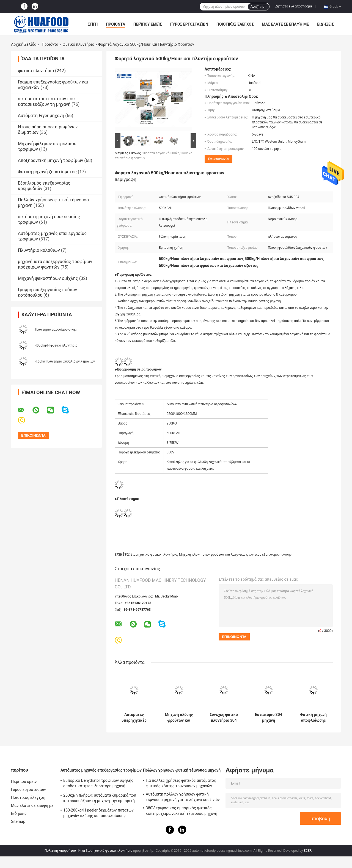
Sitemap (18, 821)
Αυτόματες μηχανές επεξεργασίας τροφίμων (101, 770)
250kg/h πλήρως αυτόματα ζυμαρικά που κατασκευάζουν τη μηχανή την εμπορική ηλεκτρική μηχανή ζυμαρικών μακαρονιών (100, 799)
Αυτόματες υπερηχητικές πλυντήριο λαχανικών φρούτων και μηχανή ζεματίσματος (134, 718)
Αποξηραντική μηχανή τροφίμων (50, 160)
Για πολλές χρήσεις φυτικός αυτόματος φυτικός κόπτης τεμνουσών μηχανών (181, 783)
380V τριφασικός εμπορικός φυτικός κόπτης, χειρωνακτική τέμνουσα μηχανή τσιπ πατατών (182, 812)
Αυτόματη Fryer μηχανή (41, 116)
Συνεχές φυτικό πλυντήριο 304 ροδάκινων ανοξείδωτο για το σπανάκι (224, 718)
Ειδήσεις (325, 24)
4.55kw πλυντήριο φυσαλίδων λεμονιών (65, 361)
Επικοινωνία (218, 159)
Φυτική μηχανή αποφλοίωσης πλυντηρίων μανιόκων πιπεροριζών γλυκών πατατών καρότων (313, 718)
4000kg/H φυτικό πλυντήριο (56, 345)
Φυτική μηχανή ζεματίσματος (47, 172)
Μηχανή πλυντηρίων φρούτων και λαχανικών (213, 555)
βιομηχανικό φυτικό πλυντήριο (154, 555)
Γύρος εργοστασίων (189, 24)
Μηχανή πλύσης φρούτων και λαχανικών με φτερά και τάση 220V (179, 718)
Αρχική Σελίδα (24, 44)
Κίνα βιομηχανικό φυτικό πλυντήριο (105, 851)
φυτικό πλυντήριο (79, 44)
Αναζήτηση (258, 7)
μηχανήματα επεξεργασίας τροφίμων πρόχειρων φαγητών (55, 264)
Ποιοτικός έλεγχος (235, 24)
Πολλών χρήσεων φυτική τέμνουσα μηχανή (182, 770)
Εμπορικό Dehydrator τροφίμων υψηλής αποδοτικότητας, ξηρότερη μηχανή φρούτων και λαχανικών (98, 784)
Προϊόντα (116, 24)
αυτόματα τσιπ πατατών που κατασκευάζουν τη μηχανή (46, 102)
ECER (308, 851)
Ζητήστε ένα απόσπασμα (294, 6)
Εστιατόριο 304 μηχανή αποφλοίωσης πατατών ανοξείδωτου (269, 718)
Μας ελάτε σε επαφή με (285, 24)
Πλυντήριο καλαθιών (39, 250)
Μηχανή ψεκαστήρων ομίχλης (48, 278)
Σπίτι (93, 24)
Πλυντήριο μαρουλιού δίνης (56, 329)
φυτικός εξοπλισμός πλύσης (270, 555)
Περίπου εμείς (148, 24)
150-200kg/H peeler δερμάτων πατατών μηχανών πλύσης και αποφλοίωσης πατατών (98, 814)
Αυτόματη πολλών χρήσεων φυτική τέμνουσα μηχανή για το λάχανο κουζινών (183, 797)
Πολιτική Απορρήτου (60, 851)
